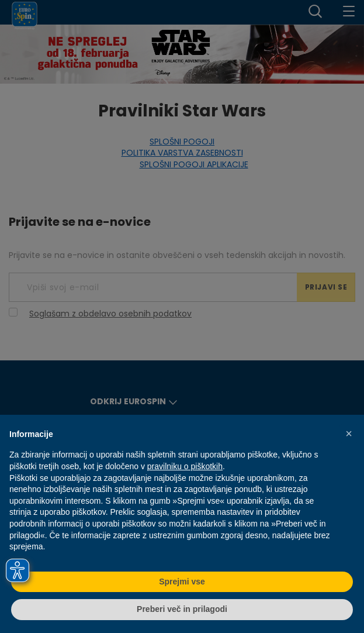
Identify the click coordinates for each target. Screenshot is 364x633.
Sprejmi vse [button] (182, 582)
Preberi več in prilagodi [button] (182, 609)
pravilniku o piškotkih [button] (185, 466)
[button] (349, 434)
